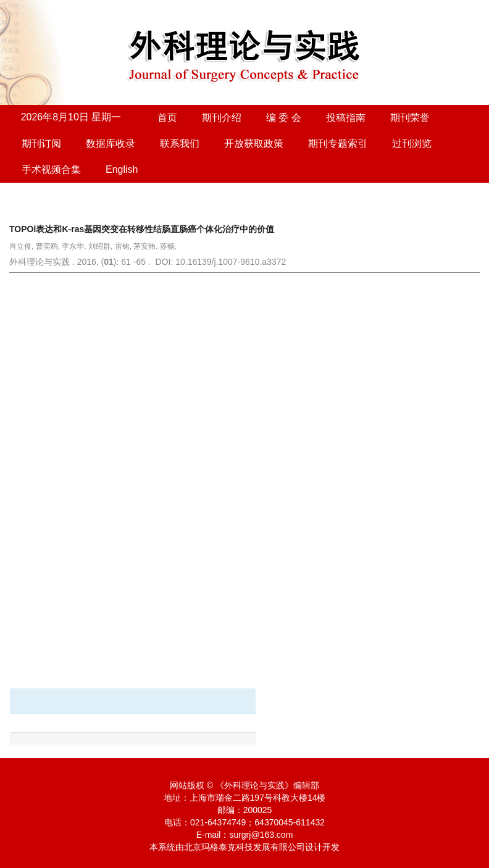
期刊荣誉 (410, 118)
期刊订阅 (41, 144)
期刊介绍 (222, 118)
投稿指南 (346, 118)
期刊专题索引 (338, 144)
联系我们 (180, 144)
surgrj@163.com (261, 835)
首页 (167, 118)
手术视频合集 (51, 169)
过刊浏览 (412, 144)
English (122, 169)
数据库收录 (111, 144)
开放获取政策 (254, 144)
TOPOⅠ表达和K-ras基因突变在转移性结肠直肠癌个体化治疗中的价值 (142, 229)
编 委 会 (284, 118)
